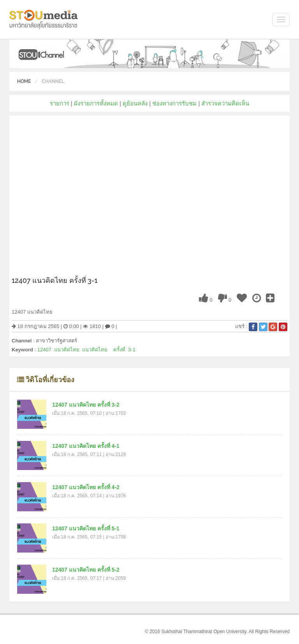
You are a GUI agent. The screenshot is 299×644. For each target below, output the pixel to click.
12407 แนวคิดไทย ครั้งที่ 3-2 (86, 405)
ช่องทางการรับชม (174, 103)
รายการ (60, 103)
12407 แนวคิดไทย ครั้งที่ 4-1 (86, 446)
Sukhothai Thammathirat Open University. (204, 632)
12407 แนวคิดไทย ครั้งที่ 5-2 (86, 570)
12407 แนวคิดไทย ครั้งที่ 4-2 (86, 487)
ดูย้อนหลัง (135, 103)
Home (24, 81)
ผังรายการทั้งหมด (96, 103)
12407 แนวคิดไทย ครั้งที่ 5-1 (86, 528)
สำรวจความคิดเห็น (225, 103)
